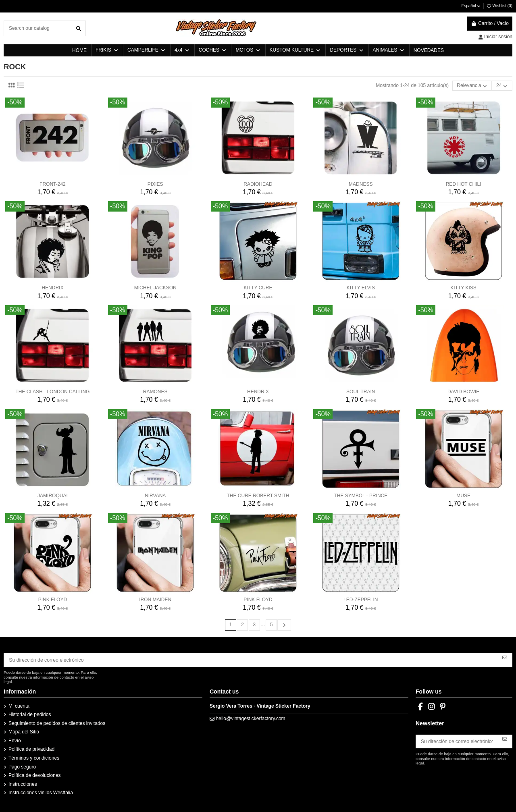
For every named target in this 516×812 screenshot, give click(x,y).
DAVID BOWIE (463, 392)
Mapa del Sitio (24, 731)
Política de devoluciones (34, 775)
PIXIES (155, 184)
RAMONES (155, 392)
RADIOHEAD (258, 184)
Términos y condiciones (34, 758)
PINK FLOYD (53, 599)
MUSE (463, 496)
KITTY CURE (258, 288)
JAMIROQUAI (53, 496)
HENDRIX (52, 288)
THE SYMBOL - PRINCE (361, 496)
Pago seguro (22, 766)
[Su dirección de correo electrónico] (251, 659)
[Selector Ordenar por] (473, 86)
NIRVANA (155, 496)
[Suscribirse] (505, 656)
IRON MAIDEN (155, 599)
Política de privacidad (31, 749)
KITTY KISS (463, 288)
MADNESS (361, 184)
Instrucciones (23, 783)
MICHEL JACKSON (155, 288)
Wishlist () (499, 6)
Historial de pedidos (30, 714)
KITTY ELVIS (361, 288)
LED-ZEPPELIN (361, 599)
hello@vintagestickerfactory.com (251, 718)
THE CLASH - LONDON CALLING (52, 392)
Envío (15, 740)
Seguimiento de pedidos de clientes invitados (57, 723)
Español (471, 6)
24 (502, 86)
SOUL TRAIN (361, 392)
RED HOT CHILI (464, 184)
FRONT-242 (53, 184)
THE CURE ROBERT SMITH (258, 496)
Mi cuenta (19, 705)
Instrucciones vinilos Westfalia (41, 792)
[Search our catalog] (79, 28)
